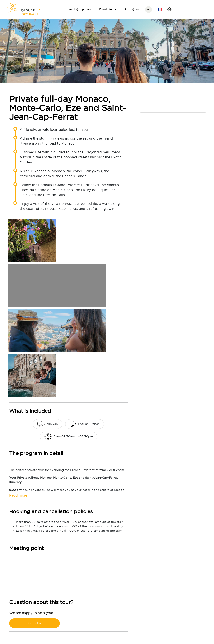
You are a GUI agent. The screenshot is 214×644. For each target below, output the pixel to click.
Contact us (34, 623)
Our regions (131, 9)
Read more (18, 495)
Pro (148, 9)
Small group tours (79, 9)
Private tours (107, 9)
